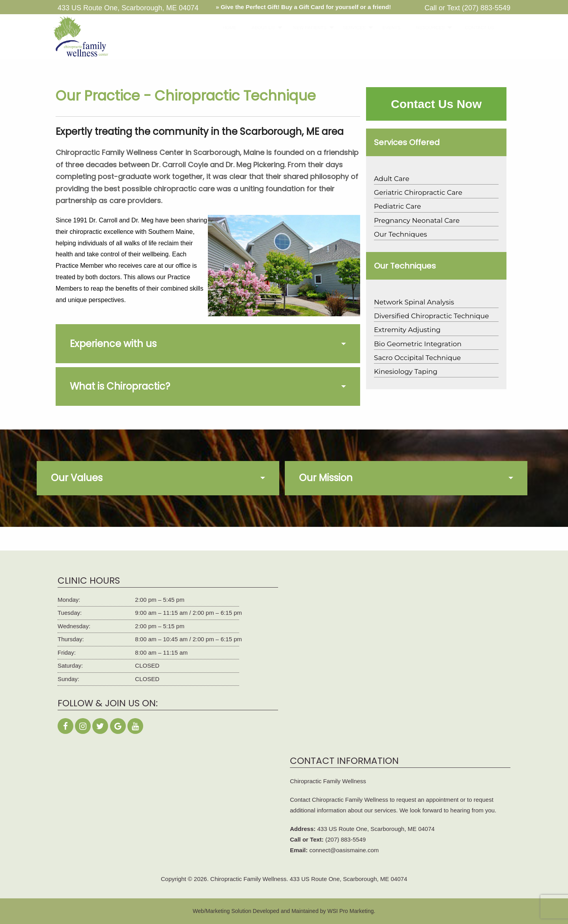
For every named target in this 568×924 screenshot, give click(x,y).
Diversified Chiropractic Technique (431, 316)
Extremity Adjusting (407, 330)
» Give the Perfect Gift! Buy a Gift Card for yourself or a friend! (303, 7)
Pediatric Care (397, 206)
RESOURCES (426, 28)
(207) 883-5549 (486, 8)
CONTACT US (475, 28)
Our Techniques (401, 234)
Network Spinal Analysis (414, 302)
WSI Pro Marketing (350, 911)
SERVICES (350, 28)
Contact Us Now (436, 104)
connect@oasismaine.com (344, 850)
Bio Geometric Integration (418, 344)
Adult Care (392, 179)
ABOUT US (259, 28)
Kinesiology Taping (406, 371)
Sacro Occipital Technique (417, 358)
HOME (227, 28)
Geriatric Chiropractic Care (418, 192)
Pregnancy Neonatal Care (417, 220)
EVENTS (388, 28)
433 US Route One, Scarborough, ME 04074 (376, 829)
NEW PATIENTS (305, 28)
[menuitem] (227, 28)
